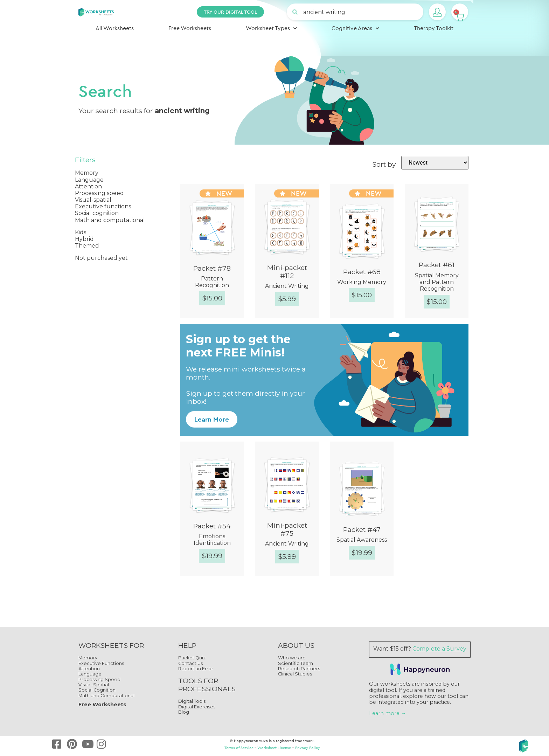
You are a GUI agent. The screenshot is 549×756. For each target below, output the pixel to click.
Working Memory (362, 282)
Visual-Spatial (94, 685)
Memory (88, 658)
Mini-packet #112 (287, 272)
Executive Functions (101, 663)
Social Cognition (97, 690)
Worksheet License (274, 748)
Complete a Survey (439, 649)
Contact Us (190, 663)
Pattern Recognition (212, 282)
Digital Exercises (197, 707)
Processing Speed (99, 679)
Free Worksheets (190, 28)
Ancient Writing (287, 286)
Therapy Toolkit (434, 28)
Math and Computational (106, 696)
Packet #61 (437, 265)
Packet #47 (362, 529)
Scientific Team (296, 663)
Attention (89, 669)
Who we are (292, 658)
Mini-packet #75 (287, 529)
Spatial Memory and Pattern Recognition (437, 282)
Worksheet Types (271, 28)
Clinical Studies (295, 674)
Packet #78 (212, 268)
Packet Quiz (192, 658)
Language (90, 674)
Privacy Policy (308, 748)
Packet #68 (362, 272)
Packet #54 (212, 526)
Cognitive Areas (355, 28)
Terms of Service (239, 748)
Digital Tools (192, 701)
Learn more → (387, 713)
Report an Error (196, 669)
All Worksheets (115, 28)
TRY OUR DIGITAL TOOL (230, 12)
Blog (184, 712)
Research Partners (299, 669)
